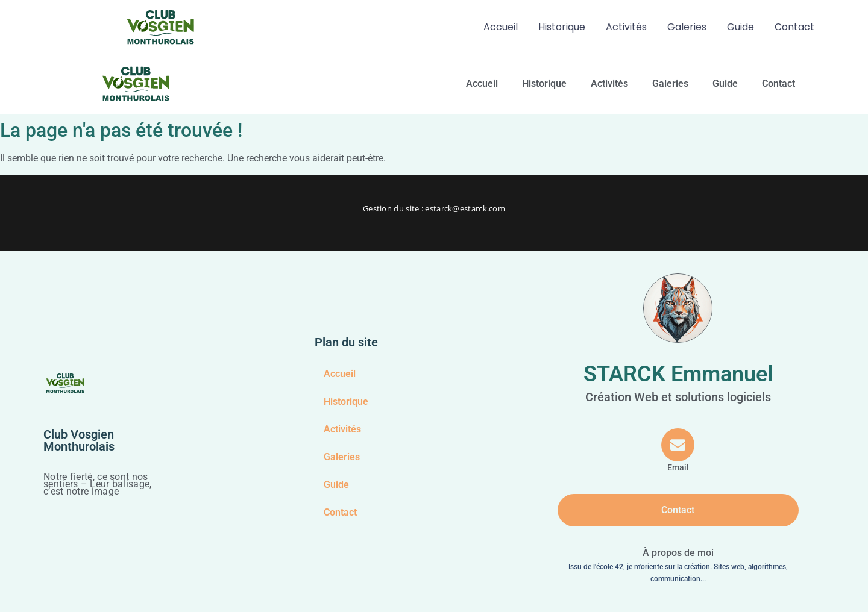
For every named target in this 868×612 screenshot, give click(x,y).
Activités (626, 27)
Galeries (687, 27)
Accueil (501, 27)
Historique (562, 27)
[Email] (678, 451)
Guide (741, 27)
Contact (794, 27)
